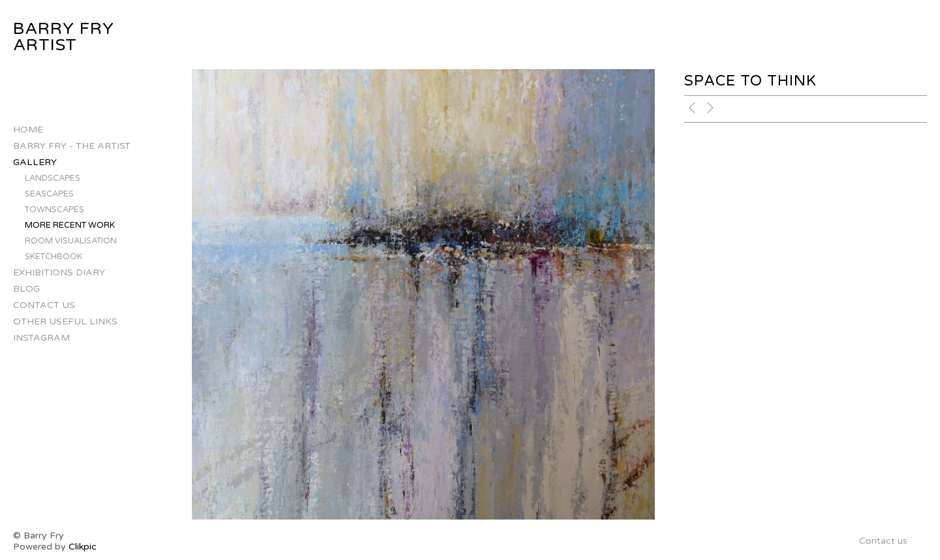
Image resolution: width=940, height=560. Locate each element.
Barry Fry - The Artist (72, 146)
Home (28, 130)
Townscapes (55, 210)
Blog (26, 289)
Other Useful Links (65, 321)
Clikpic (83, 547)
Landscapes (53, 178)
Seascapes (49, 194)
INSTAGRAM (41, 338)
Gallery (35, 162)
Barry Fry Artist (64, 37)
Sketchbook (54, 257)
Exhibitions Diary (59, 272)
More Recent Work (70, 225)
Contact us (44, 305)
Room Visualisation (71, 241)
